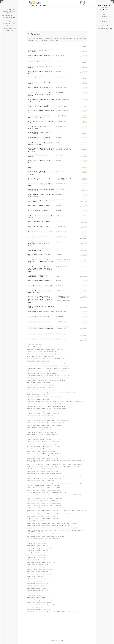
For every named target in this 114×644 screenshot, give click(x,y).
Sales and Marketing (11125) (9, 15)
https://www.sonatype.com (38, 36)
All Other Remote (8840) (9, 18)
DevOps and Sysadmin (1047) (9, 28)
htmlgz (103, 28)
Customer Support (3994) (9, 24)
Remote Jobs (33, 6)
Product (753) (9, 31)
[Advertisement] (57, 19)
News (40, 6)
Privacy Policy (105, 19)
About (44, 6)
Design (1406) (9, 26)
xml (107, 28)
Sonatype (36, 34)
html (99, 28)
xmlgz (111, 28)
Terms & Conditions (105, 21)
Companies (105, 17)
